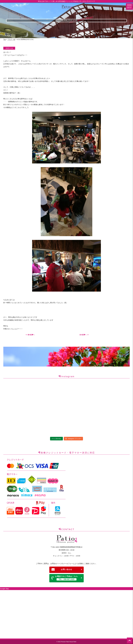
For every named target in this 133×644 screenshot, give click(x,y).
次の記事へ (83, 335)
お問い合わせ (67, 569)
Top (5, 39)
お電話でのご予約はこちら (67, 578)
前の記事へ (31, 335)
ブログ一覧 (11, 39)
